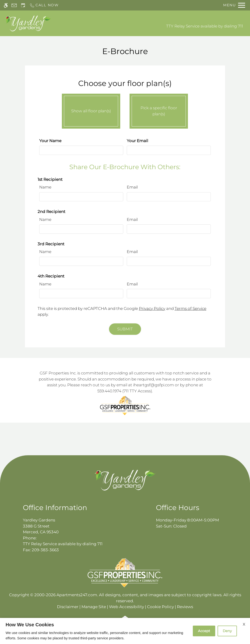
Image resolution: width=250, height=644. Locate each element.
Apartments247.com (77, 595)
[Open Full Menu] (234, 5)
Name (45, 187)
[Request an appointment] (23, 5)
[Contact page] (14, 5)
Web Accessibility (127, 607)
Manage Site (94, 607)
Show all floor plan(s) (91, 110)
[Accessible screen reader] (6, 5)
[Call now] (44, 5)
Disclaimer (68, 607)
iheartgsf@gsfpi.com (153, 385)
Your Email (137, 141)
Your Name (50, 141)
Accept (204, 631)
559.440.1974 (109, 391)
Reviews (185, 607)
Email (132, 187)
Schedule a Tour (108, 23)
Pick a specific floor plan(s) (159, 110)
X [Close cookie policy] (244, 624)
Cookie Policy (160, 607)
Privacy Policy (152, 308)
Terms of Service (190, 308)
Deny (227, 631)
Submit (125, 329)
